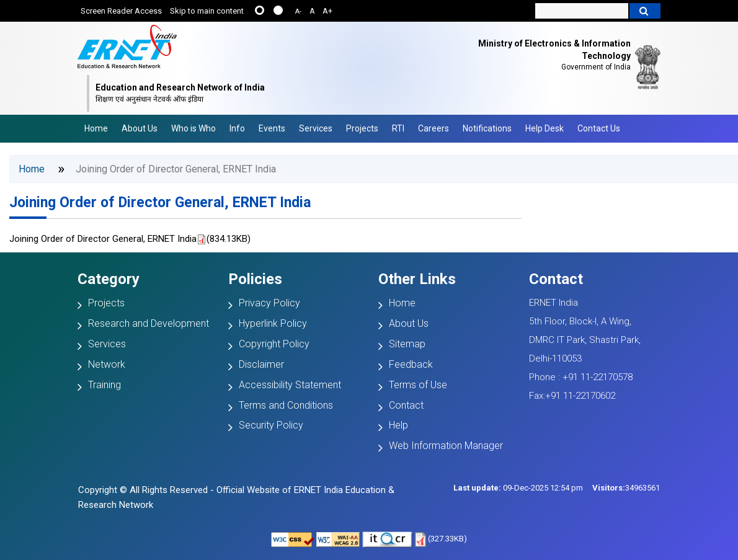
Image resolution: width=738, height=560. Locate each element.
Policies (255, 279)
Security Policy (271, 425)
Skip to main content (207, 11)
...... (260, 10)
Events (272, 128)
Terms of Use (418, 385)
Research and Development (149, 323)
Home (96, 128)
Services (316, 128)
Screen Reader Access (121, 11)
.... (278, 10)
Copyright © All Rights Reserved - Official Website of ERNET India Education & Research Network (236, 497)
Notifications (487, 128)
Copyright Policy (274, 344)
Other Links (417, 279)
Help (398, 425)
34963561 (626, 488)
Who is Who (193, 128)
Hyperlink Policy (273, 323)
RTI (398, 128)
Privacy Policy (269, 303)
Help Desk (545, 128)
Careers (433, 128)
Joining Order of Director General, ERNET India (160, 202)
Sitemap (407, 344)
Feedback (411, 364)
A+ (327, 11)
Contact (406, 405)
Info (237, 128)
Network (107, 364)
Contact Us (599, 128)
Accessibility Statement (290, 385)
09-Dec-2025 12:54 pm (518, 488)
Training (104, 385)
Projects (362, 128)
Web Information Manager (446, 446)
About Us (140, 128)
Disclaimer (261, 364)
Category (109, 279)
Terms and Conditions (286, 405)
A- (298, 11)
